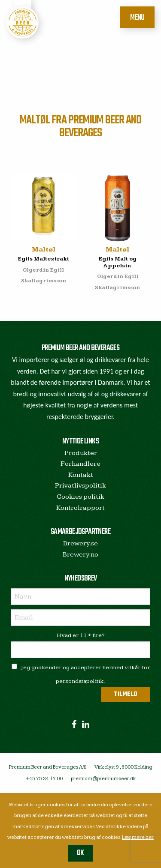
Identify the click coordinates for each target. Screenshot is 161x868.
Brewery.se (80, 543)
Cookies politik (80, 497)
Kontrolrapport (80, 508)
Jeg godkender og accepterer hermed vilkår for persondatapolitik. (81, 674)
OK (80, 853)
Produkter (81, 453)
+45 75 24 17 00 (44, 779)
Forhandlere (80, 464)
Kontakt (81, 475)
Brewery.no (80, 555)
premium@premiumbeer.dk (103, 779)
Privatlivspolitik (80, 486)
